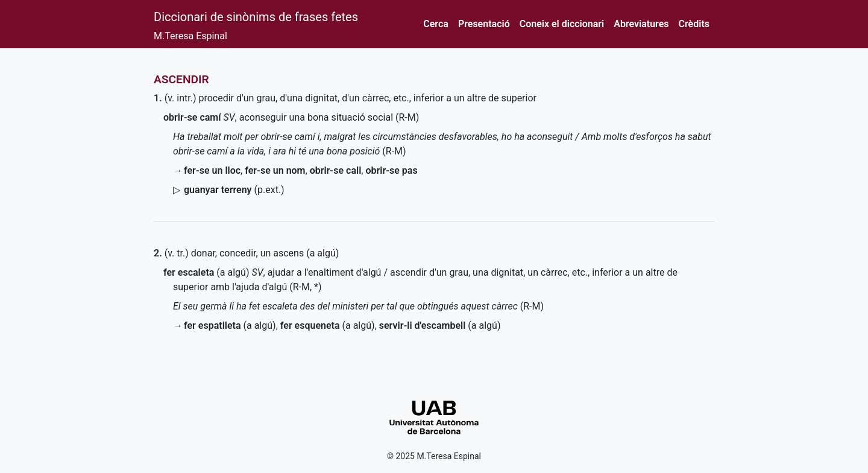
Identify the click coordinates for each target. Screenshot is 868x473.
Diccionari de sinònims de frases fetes (256, 17)
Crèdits (694, 24)
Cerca (436, 24)
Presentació (484, 24)
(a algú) (206, 272)
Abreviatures (641, 24)
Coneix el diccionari (562, 24)
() (234, 190)
